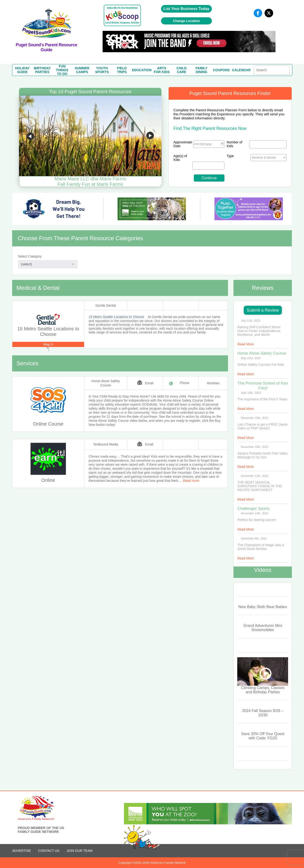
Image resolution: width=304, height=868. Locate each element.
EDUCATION (142, 70)
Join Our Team (79, 851)
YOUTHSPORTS (102, 70)
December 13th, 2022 (254, 476)
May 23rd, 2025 (251, 358)
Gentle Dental (106, 305)
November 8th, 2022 (254, 539)
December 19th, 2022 (254, 418)
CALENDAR (241, 70)
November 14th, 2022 (254, 513)
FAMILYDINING (201, 70)
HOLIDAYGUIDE (22, 70)
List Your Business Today (186, 9)
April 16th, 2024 (251, 393)
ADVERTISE (21, 851)
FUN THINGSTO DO (62, 70)
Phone (185, 383)
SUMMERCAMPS (82, 70)
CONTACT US (49, 851)
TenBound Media (106, 444)
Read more (191, 481)
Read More (245, 344)
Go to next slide (150, 136)
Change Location (186, 21)
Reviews (213, 383)
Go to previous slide (30, 136)
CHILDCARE (182, 70)
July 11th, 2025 (250, 321)
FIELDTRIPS (122, 70)
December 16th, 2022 (254, 447)
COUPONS (221, 70)
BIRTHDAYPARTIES (42, 70)
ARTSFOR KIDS (162, 70)
